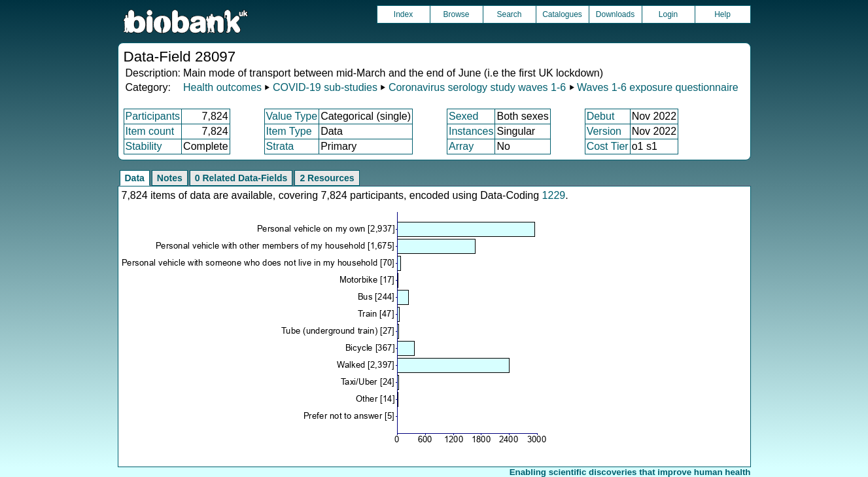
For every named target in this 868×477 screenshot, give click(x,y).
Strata (280, 146)
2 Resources (327, 178)
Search (509, 14)
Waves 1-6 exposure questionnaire (658, 87)
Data (135, 178)
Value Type (292, 116)
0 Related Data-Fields (241, 178)
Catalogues (562, 14)
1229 (554, 195)
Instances (471, 131)
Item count (150, 131)
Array (461, 146)
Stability (144, 146)
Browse (456, 14)
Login (668, 14)
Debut (601, 116)
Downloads (615, 14)
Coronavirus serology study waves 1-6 (477, 87)
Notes (170, 178)
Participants (153, 116)
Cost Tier (608, 146)
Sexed (463, 116)
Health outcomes (222, 87)
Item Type (289, 131)
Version (604, 131)
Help (722, 14)
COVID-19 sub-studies (325, 87)
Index (403, 14)
